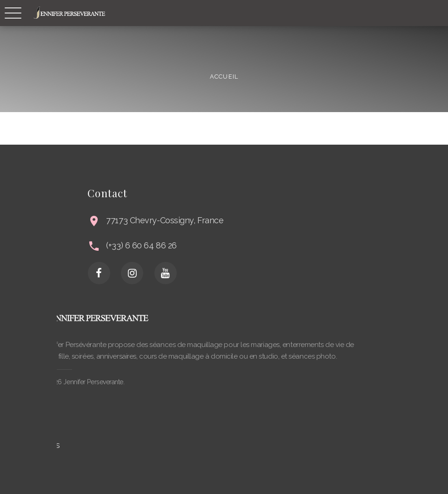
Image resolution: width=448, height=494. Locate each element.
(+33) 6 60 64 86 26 (186, 245)
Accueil (224, 76)
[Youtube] (210, 273)
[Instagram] (177, 273)
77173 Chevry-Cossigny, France (210, 220)
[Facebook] (144, 273)
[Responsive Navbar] (13, 13)
